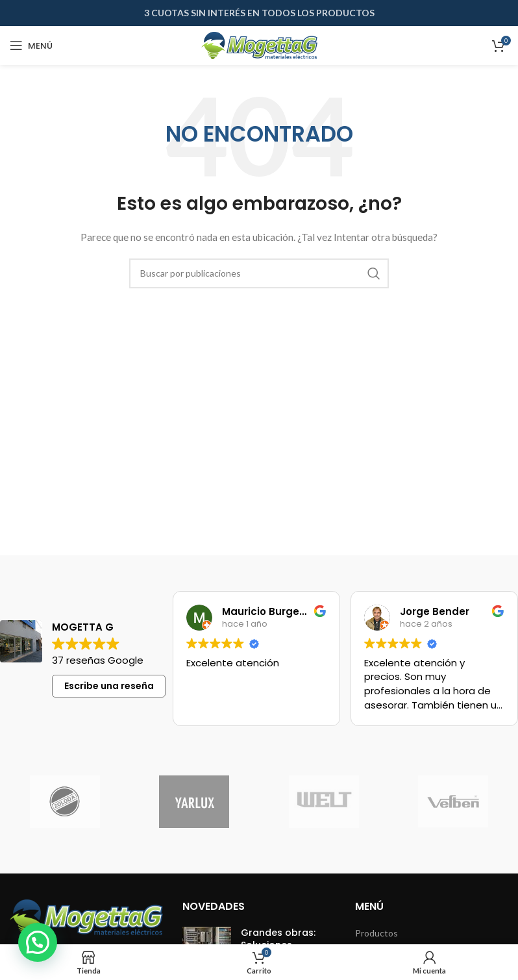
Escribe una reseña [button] (109, 686)
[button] (38, 942)
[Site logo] (259, 44)
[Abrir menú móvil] (31, 45)
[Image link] (86, 916)
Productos (376, 933)
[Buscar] (259, 273)
